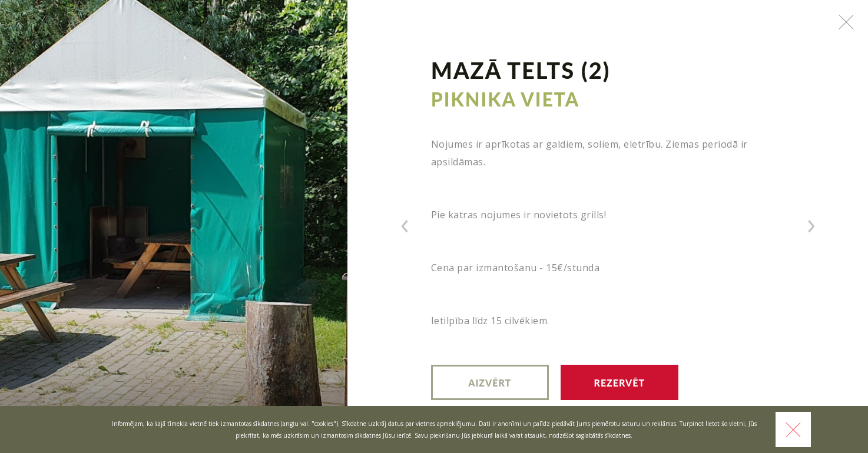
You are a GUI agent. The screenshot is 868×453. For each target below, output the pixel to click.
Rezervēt (620, 383)
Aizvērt (490, 383)
